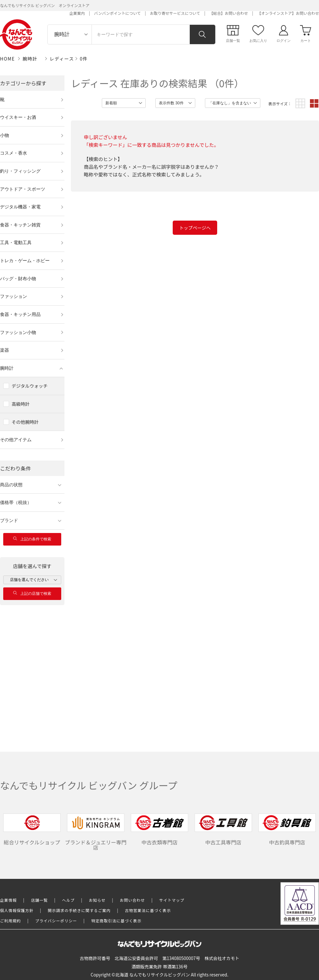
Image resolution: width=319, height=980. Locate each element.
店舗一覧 (39, 900)
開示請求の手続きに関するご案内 (79, 910)
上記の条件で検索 (32, 539)
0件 (84, 59)
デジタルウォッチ (30, 386)
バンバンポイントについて (117, 13)
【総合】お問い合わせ (229, 13)
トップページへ (195, 228)
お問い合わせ (132, 900)
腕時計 (30, 59)
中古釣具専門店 (287, 830)
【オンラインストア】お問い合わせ (288, 13)
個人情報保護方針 (17, 910)
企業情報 (8, 900)
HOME (7, 59)
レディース (62, 59)
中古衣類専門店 (159, 830)
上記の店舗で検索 (32, 593)
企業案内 (77, 13)
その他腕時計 (25, 422)
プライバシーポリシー (56, 921)
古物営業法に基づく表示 (148, 910)
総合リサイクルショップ (32, 830)
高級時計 (21, 404)
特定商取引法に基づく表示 (116, 921)
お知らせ (97, 900)
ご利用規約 (10, 921)
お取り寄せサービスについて (175, 13)
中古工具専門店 (223, 830)
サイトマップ (172, 900)
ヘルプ (68, 900)
